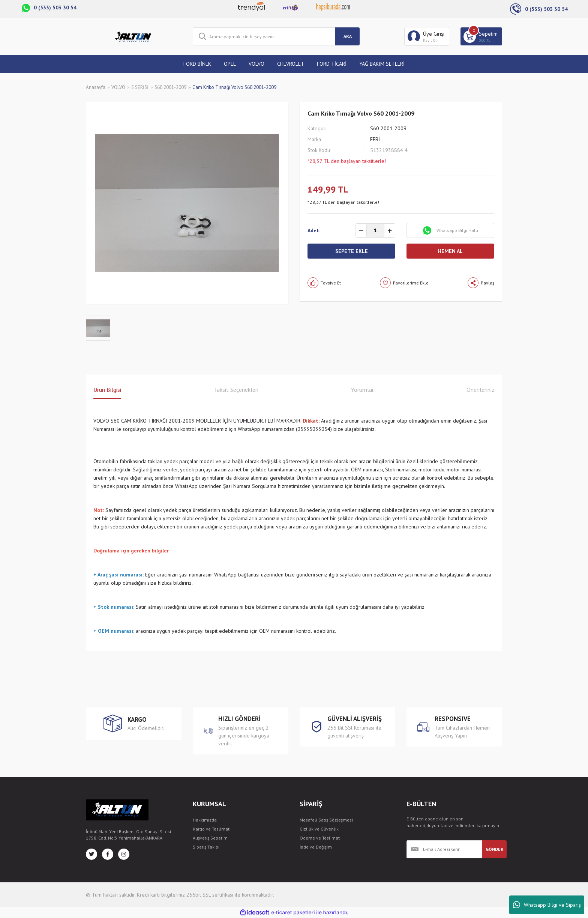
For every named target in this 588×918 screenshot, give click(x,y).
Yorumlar (362, 390)
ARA (348, 36)
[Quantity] (375, 230)
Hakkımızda (205, 820)
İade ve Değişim (316, 847)
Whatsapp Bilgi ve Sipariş (547, 905)
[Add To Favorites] (404, 283)
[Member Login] (427, 36)
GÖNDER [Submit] (495, 849)
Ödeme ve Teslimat (320, 838)
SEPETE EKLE (352, 251)
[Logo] (134, 36)
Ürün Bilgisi (107, 390)
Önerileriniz (481, 390)
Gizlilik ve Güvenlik (319, 829)
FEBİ (375, 139)
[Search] (276, 36)
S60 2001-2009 (388, 128)
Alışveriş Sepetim (210, 838)
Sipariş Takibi (206, 847)
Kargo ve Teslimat (211, 829)
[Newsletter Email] (444, 849)
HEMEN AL (450, 251)
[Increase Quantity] (390, 231)
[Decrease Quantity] (361, 231)
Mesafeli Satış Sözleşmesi (326, 820)
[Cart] (481, 36)
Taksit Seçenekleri (236, 390)
